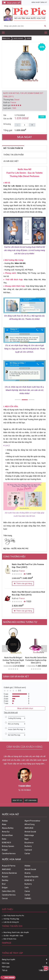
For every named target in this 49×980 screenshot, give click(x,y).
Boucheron (29, 843)
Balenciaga (29, 835)
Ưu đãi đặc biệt (11, 161)
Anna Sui (6, 832)
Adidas (5, 821)
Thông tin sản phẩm (13, 155)
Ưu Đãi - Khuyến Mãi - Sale (13, 936)
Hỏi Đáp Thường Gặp (11, 919)
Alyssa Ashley (8, 828)
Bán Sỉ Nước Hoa (10, 939)
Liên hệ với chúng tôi (11, 922)
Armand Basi (7, 835)
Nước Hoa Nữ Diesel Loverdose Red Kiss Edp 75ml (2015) (28, 593)
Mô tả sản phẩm (13, 148)
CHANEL (28, 898)
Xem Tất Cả (17, 800)
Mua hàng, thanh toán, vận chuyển (16, 932)
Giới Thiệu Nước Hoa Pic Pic (14, 916)
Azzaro (5, 877)
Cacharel (28, 850)
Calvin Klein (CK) (9, 891)
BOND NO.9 (6, 843)
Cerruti (5, 898)
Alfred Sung (30, 824)
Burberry (28, 846)
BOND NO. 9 (29, 880)
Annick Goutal (30, 832)
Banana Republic (31, 877)
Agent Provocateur (32, 821)
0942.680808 (7, 978)
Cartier (27, 854)
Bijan (27, 839)
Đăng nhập (36, 2)
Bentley (5, 880)
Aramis (28, 873)
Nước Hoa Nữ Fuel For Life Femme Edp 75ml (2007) (28, 566)
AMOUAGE (29, 828)
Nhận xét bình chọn (25, 708)
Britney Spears (8, 846)
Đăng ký (44, 2)
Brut (4, 884)
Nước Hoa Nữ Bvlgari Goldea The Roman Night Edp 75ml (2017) (13, 660)
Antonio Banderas (9, 873)
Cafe (27, 888)
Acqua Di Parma (9, 866)
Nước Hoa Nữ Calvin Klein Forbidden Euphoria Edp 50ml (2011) (36, 660)
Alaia (4, 824)
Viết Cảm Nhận (31, 800)
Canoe (27, 891)
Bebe (4, 839)
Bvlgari (5, 850)
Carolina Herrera (9, 854)
